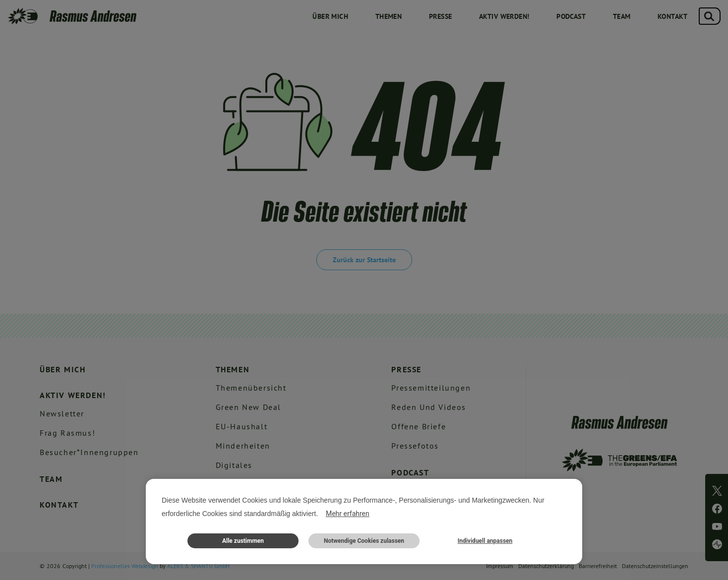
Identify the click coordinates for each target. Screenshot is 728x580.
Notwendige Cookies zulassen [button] (364, 541)
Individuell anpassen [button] (485, 541)
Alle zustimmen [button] (243, 541)
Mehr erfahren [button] (348, 514)
